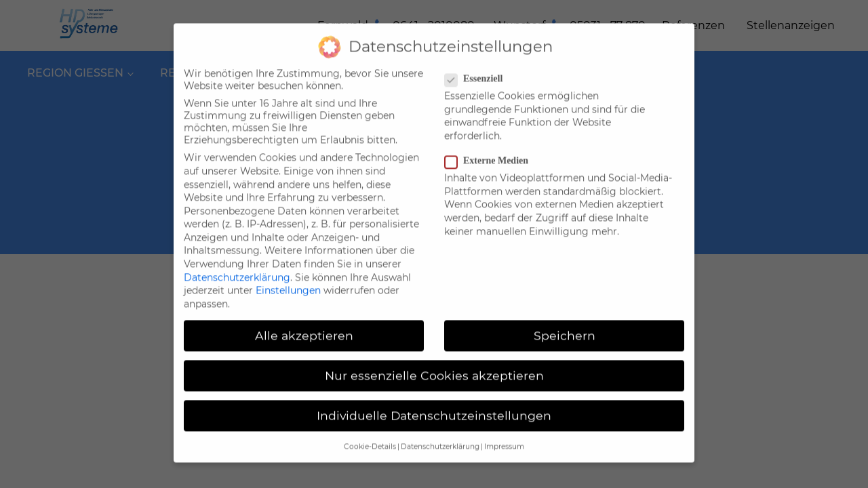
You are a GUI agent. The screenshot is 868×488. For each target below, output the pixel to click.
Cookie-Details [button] (370, 438)
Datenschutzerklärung (237, 268)
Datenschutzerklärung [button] (440, 438)
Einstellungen (288, 281)
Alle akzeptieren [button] (304, 326)
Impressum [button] (504, 438)
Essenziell (478, 69)
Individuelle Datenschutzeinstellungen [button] (434, 406)
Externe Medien (491, 151)
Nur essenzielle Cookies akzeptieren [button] (434, 366)
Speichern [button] (565, 326)
